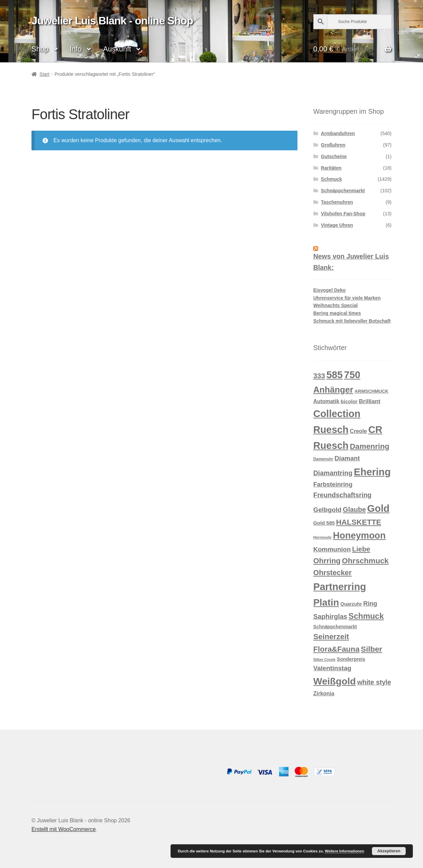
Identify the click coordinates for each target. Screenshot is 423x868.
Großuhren (333, 145)
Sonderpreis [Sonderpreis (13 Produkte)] (351, 659)
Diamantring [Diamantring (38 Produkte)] (333, 473)
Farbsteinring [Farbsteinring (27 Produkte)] (333, 484)
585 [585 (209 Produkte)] (334, 375)
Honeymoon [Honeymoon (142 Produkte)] (359, 536)
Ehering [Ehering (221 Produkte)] (372, 472)
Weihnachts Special (336, 305)
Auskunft (117, 49)
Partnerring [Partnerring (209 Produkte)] (340, 587)
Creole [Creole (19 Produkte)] (359, 431)
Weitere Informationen (344, 851)
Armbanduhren (338, 133)
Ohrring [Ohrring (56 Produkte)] (327, 561)
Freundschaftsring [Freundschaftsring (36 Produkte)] (342, 495)
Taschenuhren (337, 202)
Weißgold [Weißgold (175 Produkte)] (335, 681)
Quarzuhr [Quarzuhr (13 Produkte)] (351, 604)
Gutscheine (334, 156)
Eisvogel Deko (330, 290)
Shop (40, 49)
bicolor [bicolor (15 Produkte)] (349, 401)
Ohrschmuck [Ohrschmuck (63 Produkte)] (365, 561)
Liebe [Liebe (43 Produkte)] (361, 549)
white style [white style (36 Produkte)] (374, 682)
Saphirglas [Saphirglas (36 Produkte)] (330, 616)
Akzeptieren (389, 851)
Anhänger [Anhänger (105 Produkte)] (333, 390)
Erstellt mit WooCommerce (64, 829)
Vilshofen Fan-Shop (343, 214)
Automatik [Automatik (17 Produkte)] (326, 401)
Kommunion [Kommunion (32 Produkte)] (332, 549)
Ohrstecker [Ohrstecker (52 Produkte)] (332, 573)
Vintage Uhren (337, 225)
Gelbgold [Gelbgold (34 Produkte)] (327, 510)
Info (76, 49)
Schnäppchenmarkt (343, 191)
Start (45, 74)
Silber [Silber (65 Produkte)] (371, 649)
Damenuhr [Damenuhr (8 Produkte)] (323, 459)
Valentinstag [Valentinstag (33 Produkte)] (332, 668)
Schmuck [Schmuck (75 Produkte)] (366, 616)
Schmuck (331, 179)
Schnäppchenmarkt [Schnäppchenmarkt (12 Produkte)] (335, 627)
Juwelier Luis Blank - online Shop (112, 21)
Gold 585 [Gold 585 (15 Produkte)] (324, 523)
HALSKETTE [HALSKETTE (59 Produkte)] (359, 522)
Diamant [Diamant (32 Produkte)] (347, 458)
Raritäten (331, 168)
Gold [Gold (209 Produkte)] (378, 508)
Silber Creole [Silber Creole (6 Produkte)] (325, 659)
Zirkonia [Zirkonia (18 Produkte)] (324, 693)
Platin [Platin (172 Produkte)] (326, 602)
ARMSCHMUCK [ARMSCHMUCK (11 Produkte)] (372, 391)
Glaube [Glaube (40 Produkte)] (354, 509)
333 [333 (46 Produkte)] (319, 376)
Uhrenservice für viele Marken (347, 298)
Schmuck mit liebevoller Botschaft (352, 321)
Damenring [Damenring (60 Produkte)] (370, 446)
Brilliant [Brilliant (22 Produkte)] (370, 401)
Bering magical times (337, 313)
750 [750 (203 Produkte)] (352, 375)
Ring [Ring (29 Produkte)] (370, 603)
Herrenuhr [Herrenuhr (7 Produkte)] (322, 537)
